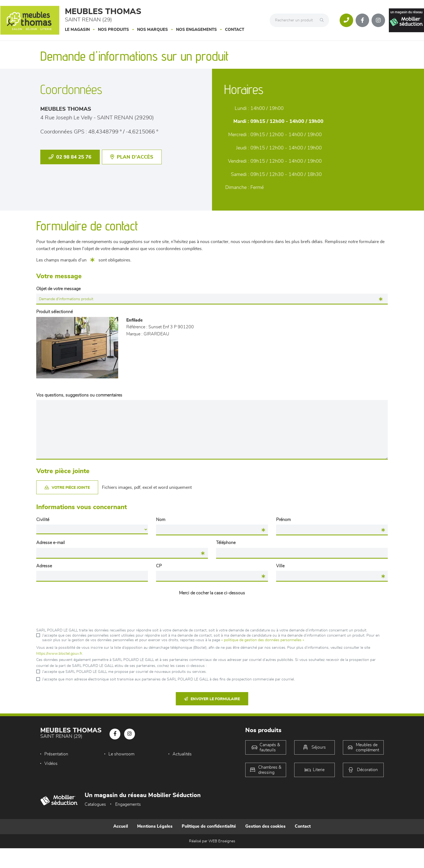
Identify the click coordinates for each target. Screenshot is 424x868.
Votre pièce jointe (67, 488)
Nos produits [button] (113, 30)
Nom (161, 520)
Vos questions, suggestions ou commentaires (79, 395)
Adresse (44, 566)
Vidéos (51, 764)
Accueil (121, 826)
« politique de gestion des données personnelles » (263, 640)
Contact (235, 30)
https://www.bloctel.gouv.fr (59, 654)
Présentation (56, 754)
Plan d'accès (132, 157)
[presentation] (212, 609)
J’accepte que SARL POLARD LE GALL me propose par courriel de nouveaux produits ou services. (124, 672)
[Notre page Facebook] (362, 20)
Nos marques (153, 30)
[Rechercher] (323, 20)
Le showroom (121, 754)
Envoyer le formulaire (212, 699)
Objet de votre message (58, 289)
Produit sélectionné (54, 312)
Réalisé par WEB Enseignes (212, 841)
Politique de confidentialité (209, 826)
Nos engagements (196, 30)
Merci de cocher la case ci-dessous (212, 593)
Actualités (182, 754)
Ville (280, 566)
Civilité (43, 520)
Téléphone (226, 543)
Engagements (128, 804)
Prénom (283, 520)
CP (159, 566)
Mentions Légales (155, 826)
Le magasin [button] (77, 30)
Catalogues (95, 804)
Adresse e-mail (51, 543)
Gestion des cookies (265, 826)
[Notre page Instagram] (378, 20)
